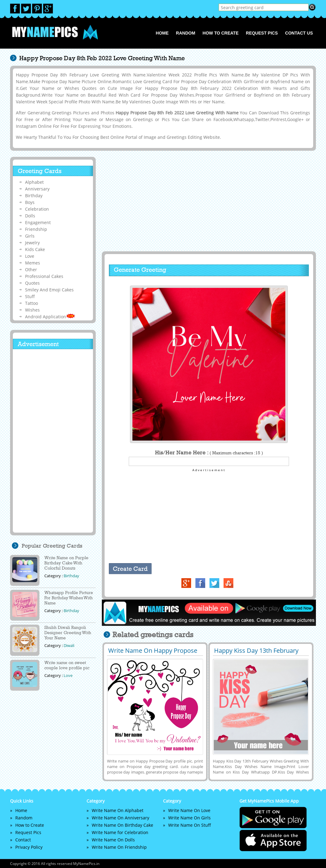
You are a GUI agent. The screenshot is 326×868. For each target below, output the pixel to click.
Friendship (36, 229)
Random (185, 33)
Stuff (30, 296)
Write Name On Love (189, 810)
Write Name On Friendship (119, 847)
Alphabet (34, 182)
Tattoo (31, 303)
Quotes (32, 283)
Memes (33, 263)
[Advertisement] (208, 201)
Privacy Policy (29, 847)
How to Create (220, 33)
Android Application (50, 317)
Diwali (69, 645)
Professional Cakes (44, 276)
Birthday (34, 196)
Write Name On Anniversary (120, 818)
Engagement (38, 222)
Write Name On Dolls (113, 840)
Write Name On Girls (189, 818)
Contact (23, 840)
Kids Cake (35, 249)
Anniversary (37, 189)
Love (30, 256)
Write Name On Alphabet (118, 810)
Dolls (30, 216)
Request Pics (262, 33)
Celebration (37, 209)
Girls (30, 236)
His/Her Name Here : (209, 452)
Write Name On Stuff (190, 825)
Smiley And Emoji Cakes (49, 290)
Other (31, 270)
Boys (30, 202)
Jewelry (32, 243)
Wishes (32, 310)
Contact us (299, 33)
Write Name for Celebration (120, 832)
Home (162, 33)
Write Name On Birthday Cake (122, 825)
